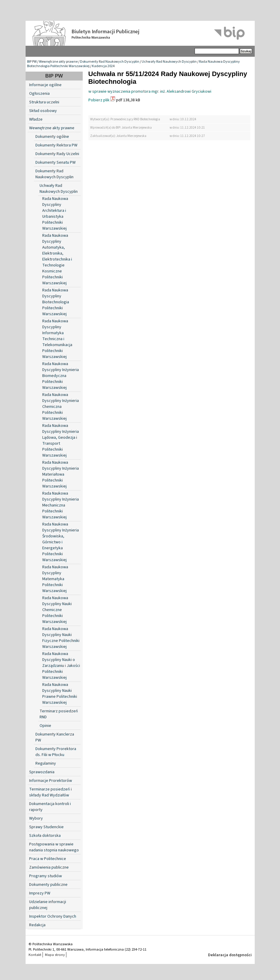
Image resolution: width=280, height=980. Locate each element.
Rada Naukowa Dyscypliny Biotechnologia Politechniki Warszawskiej (56, 302)
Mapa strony (55, 955)
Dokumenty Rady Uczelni (57, 154)
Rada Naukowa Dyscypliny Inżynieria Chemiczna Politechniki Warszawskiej (61, 407)
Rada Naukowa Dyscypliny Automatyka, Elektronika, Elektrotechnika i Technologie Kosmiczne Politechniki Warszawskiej (57, 259)
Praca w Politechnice (48, 859)
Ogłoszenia (39, 94)
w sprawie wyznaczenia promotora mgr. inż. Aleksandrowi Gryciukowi (150, 91)
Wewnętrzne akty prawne (58, 62)
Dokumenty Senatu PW (55, 162)
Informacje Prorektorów (51, 781)
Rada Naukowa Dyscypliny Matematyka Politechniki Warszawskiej (55, 579)
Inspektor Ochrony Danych (53, 916)
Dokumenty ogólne (52, 137)
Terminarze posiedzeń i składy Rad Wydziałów (50, 792)
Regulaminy (46, 763)
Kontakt (35, 955)
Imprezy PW (40, 893)
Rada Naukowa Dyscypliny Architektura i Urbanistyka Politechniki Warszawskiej (55, 214)
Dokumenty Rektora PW (56, 145)
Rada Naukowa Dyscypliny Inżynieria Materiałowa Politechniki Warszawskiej (61, 474)
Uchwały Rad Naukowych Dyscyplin (169, 62)
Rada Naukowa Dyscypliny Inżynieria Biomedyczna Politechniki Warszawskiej (61, 376)
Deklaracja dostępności (230, 955)
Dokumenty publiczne (48, 885)
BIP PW (32, 62)
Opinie (45, 726)
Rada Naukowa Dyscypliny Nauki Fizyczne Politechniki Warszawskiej (61, 638)
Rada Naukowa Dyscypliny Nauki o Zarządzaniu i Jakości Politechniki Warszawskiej (61, 666)
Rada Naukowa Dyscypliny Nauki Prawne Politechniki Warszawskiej (60, 694)
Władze (36, 119)
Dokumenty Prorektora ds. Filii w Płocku (56, 752)
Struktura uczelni (44, 102)
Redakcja (37, 925)
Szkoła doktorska (45, 836)
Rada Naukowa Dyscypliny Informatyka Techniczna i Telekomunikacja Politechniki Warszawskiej (57, 339)
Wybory (36, 818)
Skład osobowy (43, 111)
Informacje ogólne (45, 85)
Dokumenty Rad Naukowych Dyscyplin (110, 62)
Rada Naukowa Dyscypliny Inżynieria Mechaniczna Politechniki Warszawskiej (61, 505)
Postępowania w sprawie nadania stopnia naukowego (54, 847)
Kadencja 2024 (103, 66)
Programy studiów (46, 876)
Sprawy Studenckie (46, 827)
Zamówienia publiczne (49, 867)
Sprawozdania (42, 772)
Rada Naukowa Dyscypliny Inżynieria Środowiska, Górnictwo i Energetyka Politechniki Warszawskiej (61, 542)
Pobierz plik (99, 100)
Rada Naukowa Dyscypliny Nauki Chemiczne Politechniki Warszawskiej (57, 610)
